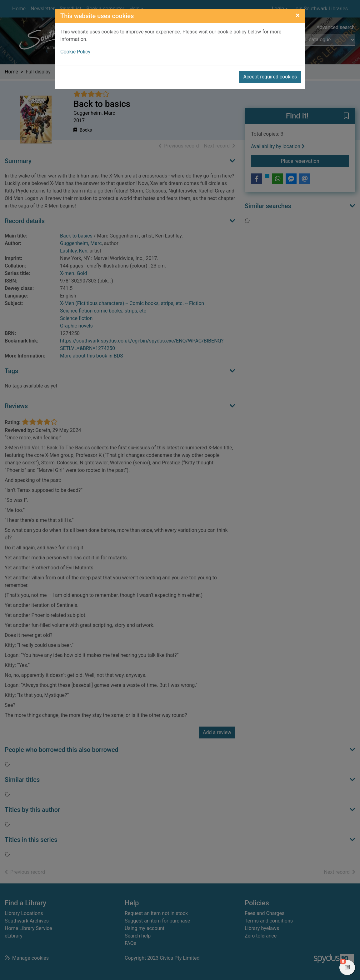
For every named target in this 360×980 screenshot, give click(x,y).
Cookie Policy (75, 52)
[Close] (298, 15)
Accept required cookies (270, 77)
